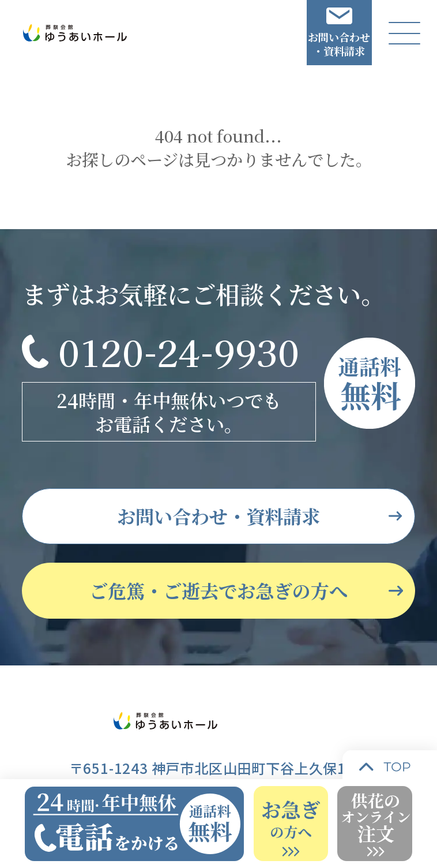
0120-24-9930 (179, 351)
